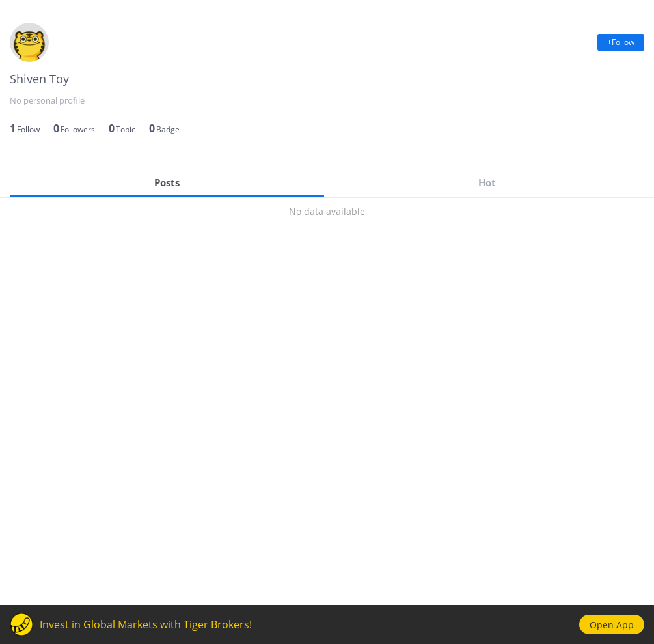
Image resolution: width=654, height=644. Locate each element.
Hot (487, 182)
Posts (167, 182)
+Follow (621, 42)
